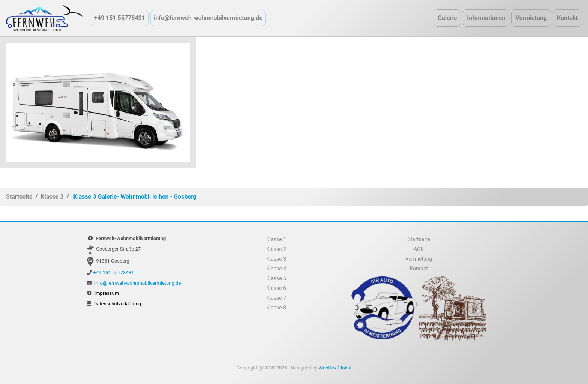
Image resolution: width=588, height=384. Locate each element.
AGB (419, 249)
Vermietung (531, 18)
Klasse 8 (276, 307)
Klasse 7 (276, 298)
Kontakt (567, 18)
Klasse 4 (276, 268)
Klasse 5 (276, 278)
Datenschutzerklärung (118, 304)
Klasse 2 (276, 249)
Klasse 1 (276, 239)
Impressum (107, 293)
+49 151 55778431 (120, 18)
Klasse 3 (52, 197)
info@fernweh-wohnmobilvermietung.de (208, 18)
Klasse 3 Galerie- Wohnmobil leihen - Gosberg (135, 197)
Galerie (447, 18)
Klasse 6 (276, 288)
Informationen (486, 18)
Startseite (19, 197)
